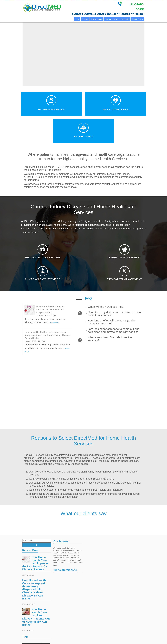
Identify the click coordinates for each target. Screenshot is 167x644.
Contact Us (125, 19)
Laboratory (45, 634)
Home (77, 19)
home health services (31, 634)
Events (26, 622)
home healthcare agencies (32, 626)
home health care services (32, 630)
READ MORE (54, 295)
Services (85, 19)
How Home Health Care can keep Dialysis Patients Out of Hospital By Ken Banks (36, 590)
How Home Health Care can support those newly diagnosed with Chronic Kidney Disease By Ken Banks (47, 308)
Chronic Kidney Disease (31, 617)
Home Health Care (38, 622)
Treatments (43, 639)
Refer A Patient (137, 19)
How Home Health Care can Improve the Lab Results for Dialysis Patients (50, 282)
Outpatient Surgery (30, 639)
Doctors (45, 617)
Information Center (112, 19)
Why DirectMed (96, 19)
